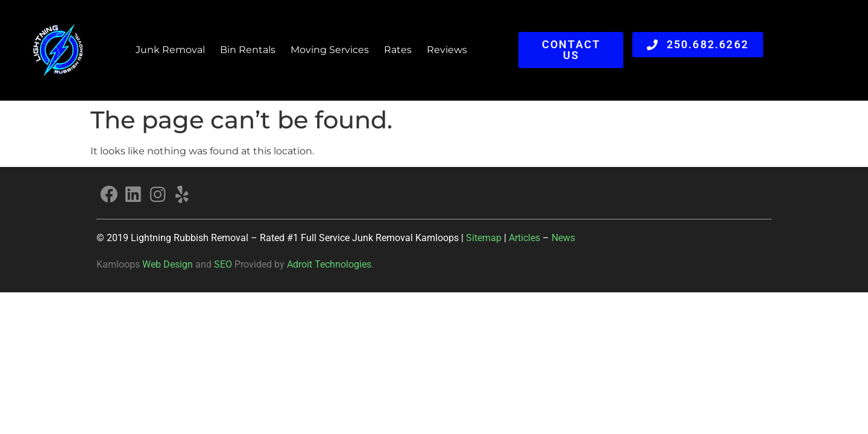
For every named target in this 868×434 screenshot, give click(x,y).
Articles (526, 238)
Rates (398, 50)
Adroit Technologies (329, 264)
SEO (223, 264)
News (563, 238)
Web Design (168, 264)
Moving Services (330, 50)
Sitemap (484, 238)
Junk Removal (170, 50)
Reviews (447, 50)
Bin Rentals (248, 50)
